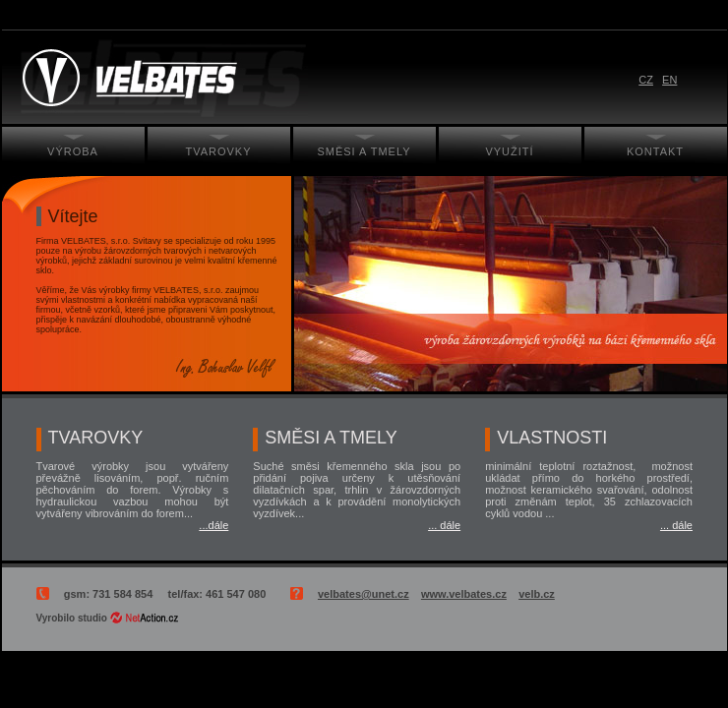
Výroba (73, 151)
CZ (646, 80)
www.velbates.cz (464, 594)
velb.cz (537, 594)
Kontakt (655, 151)
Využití (509, 151)
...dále (213, 525)
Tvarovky (218, 151)
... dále (444, 525)
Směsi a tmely (364, 151)
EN (669, 80)
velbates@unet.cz (364, 594)
